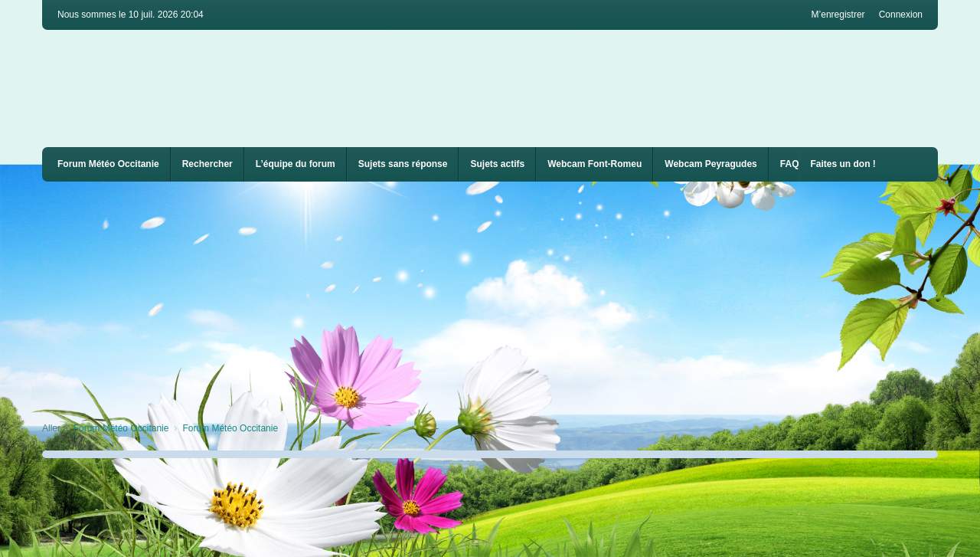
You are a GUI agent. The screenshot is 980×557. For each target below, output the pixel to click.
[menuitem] (595, 164)
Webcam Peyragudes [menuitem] (711, 164)
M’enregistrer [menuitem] (838, 15)
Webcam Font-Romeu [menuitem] (595, 164)
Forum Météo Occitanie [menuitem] (108, 164)
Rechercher (207, 164)
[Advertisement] (501, 297)
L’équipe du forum (296, 164)
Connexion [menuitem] (901, 15)
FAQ (790, 164)
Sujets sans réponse (403, 164)
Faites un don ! (843, 164)
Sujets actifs (497, 164)
